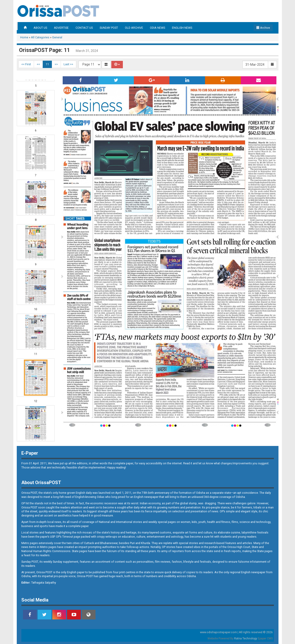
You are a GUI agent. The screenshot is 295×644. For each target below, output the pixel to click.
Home (24, 37)
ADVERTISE (61, 28)
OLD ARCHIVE (134, 28)
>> (56, 64)
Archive (263, 28)
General (57, 37)
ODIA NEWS (157, 28)
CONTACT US (84, 28)
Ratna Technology (246, 638)
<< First (26, 64)
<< (38, 64)
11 (47, 64)
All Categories (40, 37)
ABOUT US (40, 28)
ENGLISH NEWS (182, 28)
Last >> (68, 64)
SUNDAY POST (109, 28)
